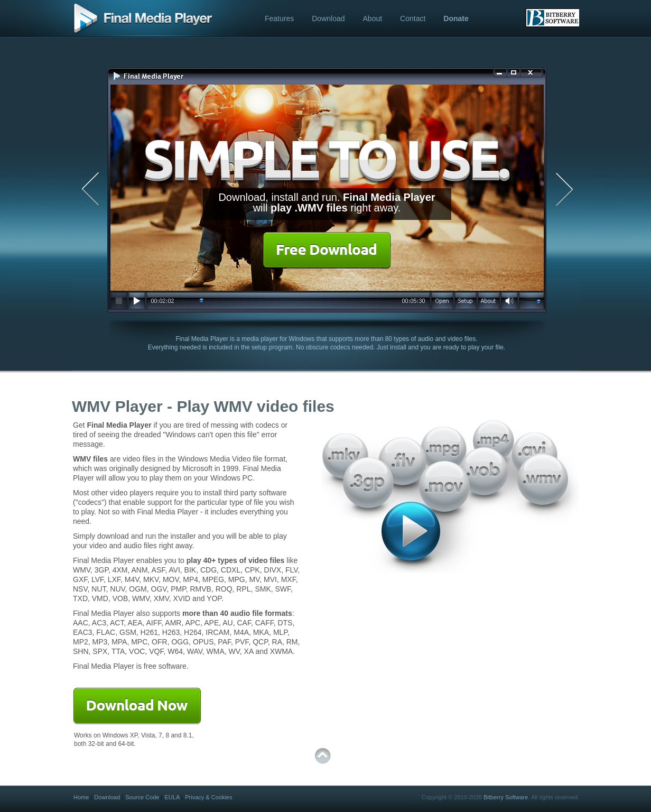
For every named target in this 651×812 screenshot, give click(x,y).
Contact (413, 19)
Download (328, 19)
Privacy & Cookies (208, 797)
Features (279, 19)
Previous (87, 190)
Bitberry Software (506, 797)
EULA (172, 797)
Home (81, 797)
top (323, 756)
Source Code (142, 797)
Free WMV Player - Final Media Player (142, 19)
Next (568, 190)
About (373, 19)
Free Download (327, 251)
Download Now (137, 706)
